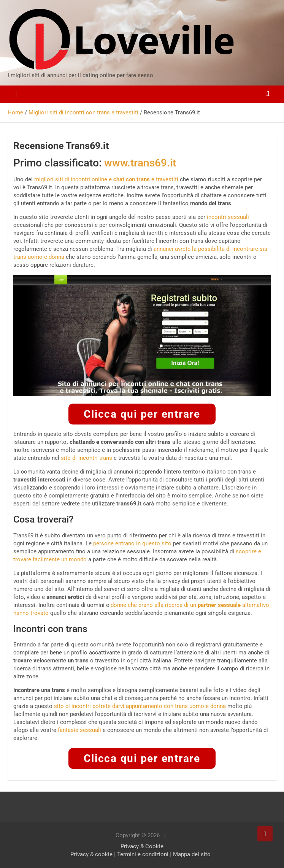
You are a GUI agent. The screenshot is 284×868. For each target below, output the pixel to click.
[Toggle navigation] (15, 94)
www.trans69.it (140, 163)
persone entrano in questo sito (132, 543)
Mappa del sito (192, 854)
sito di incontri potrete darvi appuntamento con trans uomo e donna (140, 706)
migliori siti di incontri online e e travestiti (106, 179)
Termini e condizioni (143, 854)
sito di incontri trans (86, 458)
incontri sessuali (228, 217)
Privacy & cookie (91, 854)
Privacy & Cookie (142, 846)
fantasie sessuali (79, 730)
